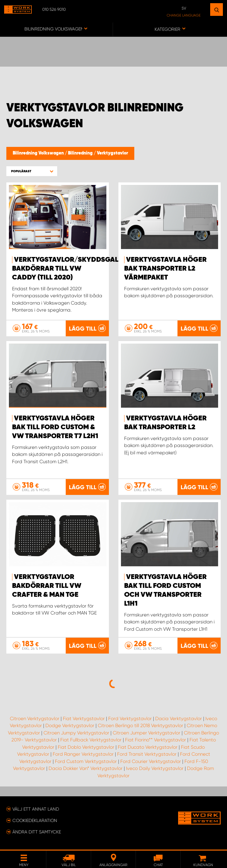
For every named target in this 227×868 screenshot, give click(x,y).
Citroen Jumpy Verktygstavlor (76, 733)
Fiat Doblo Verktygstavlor (86, 747)
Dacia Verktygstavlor (179, 719)
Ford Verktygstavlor (130, 719)
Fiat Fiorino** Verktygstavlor (156, 740)
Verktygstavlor (112, 153)
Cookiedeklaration (35, 820)
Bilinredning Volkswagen (39, 153)
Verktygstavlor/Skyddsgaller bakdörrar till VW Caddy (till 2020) (71, 269)
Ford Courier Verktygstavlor (151, 761)
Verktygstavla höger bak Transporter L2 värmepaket (165, 269)
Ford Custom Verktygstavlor (86, 761)
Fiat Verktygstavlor (84, 719)
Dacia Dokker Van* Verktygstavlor (86, 768)
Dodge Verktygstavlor (70, 726)
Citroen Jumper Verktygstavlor (147, 733)
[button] (32, 171)
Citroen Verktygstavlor (35, 719)
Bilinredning (81, 153)
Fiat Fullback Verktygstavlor (91, 740)
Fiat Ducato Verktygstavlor (148, 747)
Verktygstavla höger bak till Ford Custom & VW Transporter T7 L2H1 (55, 427)
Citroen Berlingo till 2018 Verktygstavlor (140, 726)
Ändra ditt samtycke (37, 832)
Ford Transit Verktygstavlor (147, 754)
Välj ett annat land (36, 809)
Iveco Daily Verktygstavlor (155, 768)
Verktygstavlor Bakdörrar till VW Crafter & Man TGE (47, 586)
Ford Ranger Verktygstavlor (83, 754)
